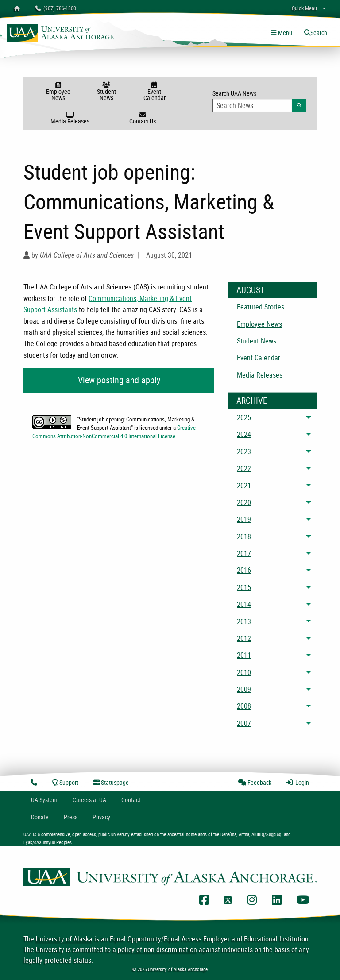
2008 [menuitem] (244, 706)
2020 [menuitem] (244, 502)
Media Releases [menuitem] (260, 375)
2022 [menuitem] (244, 468)
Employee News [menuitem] (259, 324)
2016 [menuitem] (244, 570)
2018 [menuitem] (244, 536)
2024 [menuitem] (244, 434)
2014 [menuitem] (244, 604)
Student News (106, 92)
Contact (131, 800)
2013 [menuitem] (244, 621)
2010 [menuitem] (244, 672)
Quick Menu (304, 8)
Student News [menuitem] (257, 341)
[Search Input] (252, 105)
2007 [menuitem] (244, 723)
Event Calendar (154, 92)
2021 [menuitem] (244, 486)
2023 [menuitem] (244, 451)
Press (71, 817)
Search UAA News (259, 100)
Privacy (101, 817)
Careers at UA (89, 800)
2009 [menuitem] (244, 689)
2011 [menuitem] (244, 655)
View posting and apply (119, 380)
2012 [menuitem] (244, 638)
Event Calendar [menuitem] (259, 358)
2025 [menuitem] (244, 417)
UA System (44, 800)
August (251, 290)
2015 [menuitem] (244, 587)
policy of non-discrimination (157, 949)
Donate (40, 817)
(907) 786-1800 (56, 8)
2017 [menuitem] (244, 553)
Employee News (58, 92)
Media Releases (70, 119)
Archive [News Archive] (252, 401)
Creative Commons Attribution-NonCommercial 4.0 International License (114, 432)
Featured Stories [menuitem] (261, 307)
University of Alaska (64, 939)
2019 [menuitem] (244, 519)
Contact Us (142, 119)
